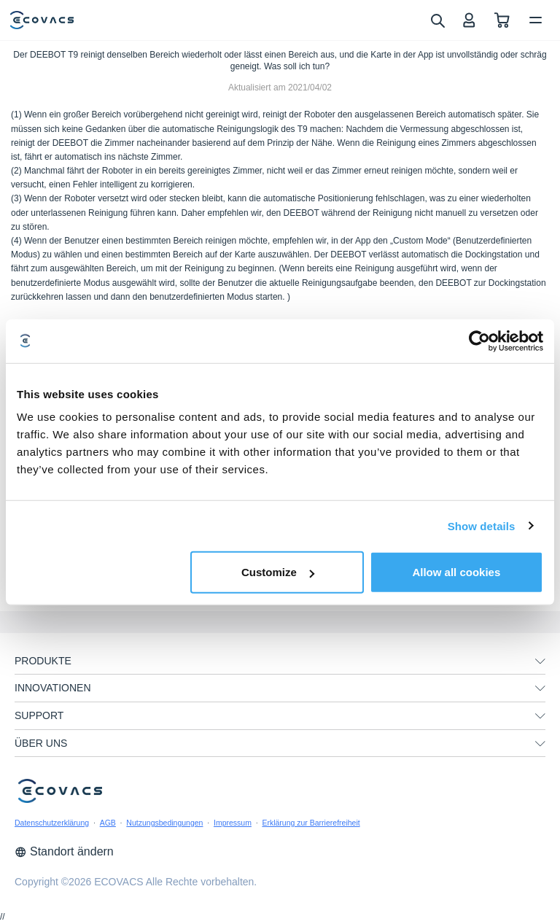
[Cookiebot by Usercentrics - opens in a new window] (479, 341)
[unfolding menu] (540, 661)
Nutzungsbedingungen (164, 823)
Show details (482, 525)
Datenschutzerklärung (52, 823)
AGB (108, 823)
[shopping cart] (502, 20)
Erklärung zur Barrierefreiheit (311, 823)
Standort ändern (64, 851)
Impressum (233, 823)
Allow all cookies (456, 572)
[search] (437, 20)
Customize (278, 572)
